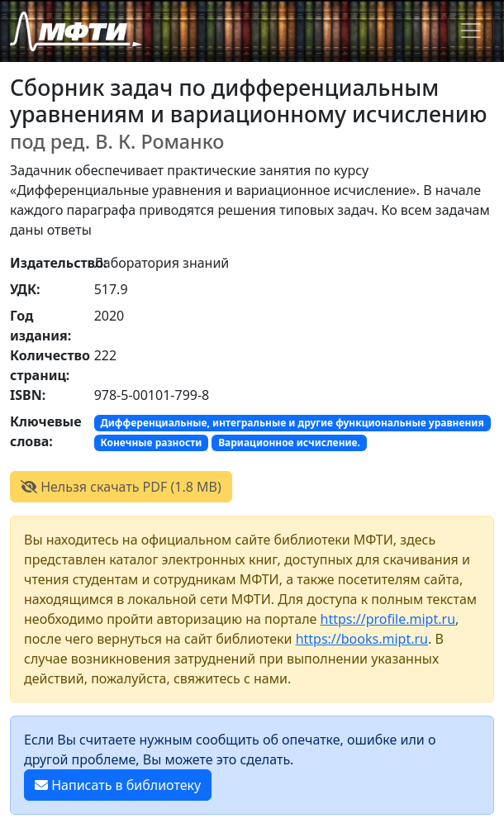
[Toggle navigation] (471, 31)
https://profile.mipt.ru (388, 619)
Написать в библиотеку (118, 785)
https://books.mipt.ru (362, 639)
